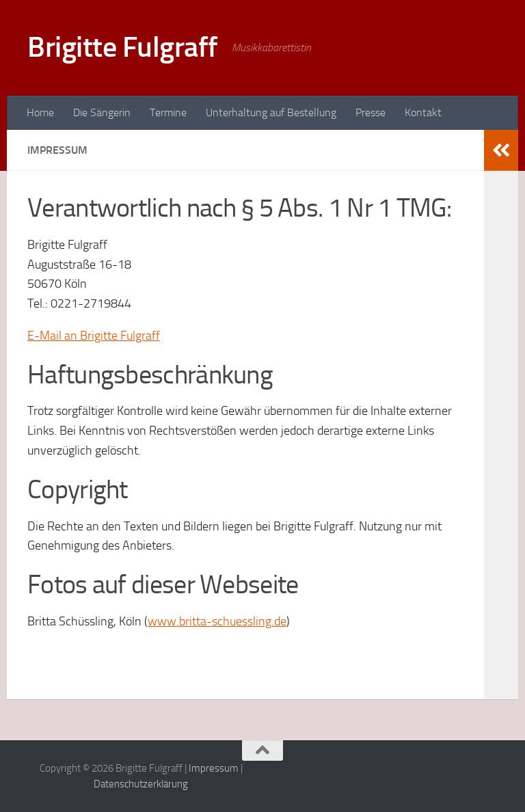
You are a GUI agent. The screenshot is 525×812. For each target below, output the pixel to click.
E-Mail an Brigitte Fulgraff (94, 336)
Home (40, 112)
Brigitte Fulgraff (123, 47)
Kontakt (423, 112)
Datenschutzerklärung (141, 784)
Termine (168, 112)
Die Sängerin (102, 112)
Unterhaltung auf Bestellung (271, 112)
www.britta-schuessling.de (217, 621)
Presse (371, 112)
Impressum (214, 768)
